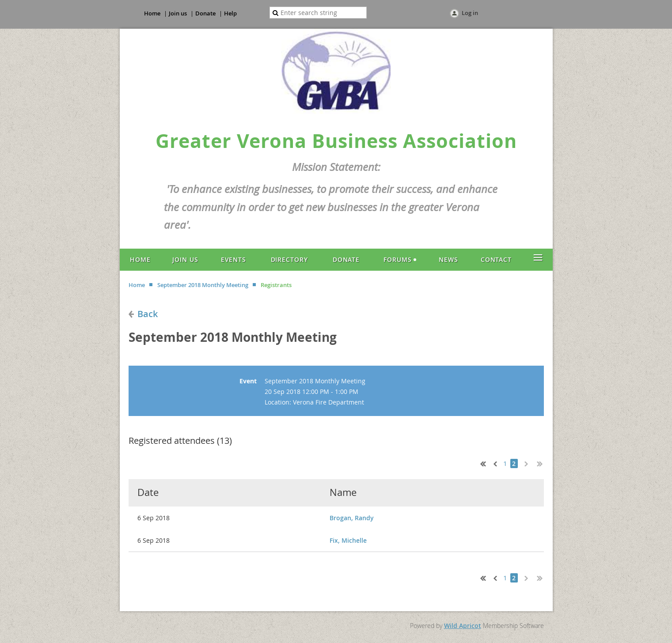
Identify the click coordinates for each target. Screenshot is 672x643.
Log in (470, 13)
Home (152, 13)
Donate (205, 13)
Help (230, 13)
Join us (178, 13)
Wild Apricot (463, 626)
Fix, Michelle (348, 540)
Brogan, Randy (352, 518)
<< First (481, 463)
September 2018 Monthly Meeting (203, 285)
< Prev (494, 463)
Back (148, 314)
